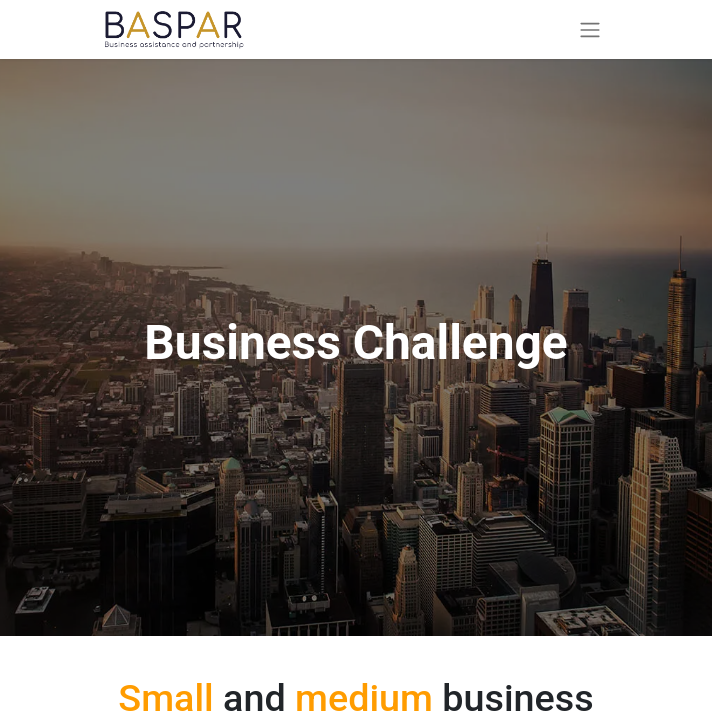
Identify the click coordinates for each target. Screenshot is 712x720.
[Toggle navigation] (590, 29)
